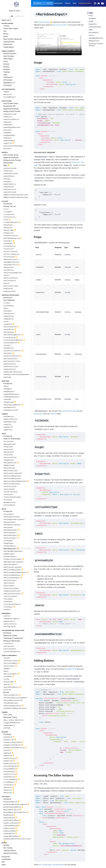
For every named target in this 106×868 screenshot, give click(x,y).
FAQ (3, 862)
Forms (6, 61)
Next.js (6, 34)
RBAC (7, 166)
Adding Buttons (94, 41)
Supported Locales (10, 636)
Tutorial (6, 26)
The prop (8, 715)
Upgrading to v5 (9, 83)
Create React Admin (11, 29)
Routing (6, 67)
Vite (5, 31)
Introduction (8, 204)
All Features (8, 80)
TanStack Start (9, 42)
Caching (6, 845)
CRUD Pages (8, 59)
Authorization (8, 163)
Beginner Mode (16, 16)
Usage (91, 13)
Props (91, 16)
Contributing (6, 859)
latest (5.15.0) (16, 11)
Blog (75, 3)
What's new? (6, 20)
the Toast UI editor (60, 25)
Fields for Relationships (12, 439)
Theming (6, 72)
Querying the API (9, 106)
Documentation (57, 3)
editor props (38, 414)
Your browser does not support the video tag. (58, 43)
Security (6, 64)
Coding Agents (9, 47)
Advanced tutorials (10, 853)
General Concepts (10, 53)
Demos (68, 3)
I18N (5, 75)
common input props (69, 411)
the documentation (51, 865)
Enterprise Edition (85, 3)
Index (4, 865)
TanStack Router (10, 851)
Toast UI (53, 414)
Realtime (7, 69)
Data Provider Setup (11, 103)
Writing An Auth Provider (12, 160)
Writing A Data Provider (12, 111)
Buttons (6, 692)
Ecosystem (6, 857)
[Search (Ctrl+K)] (43, 3)
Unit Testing (8, 848)
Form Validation (9, 300)
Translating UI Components (13, 638)
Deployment (8, 44)
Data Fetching (8, 56)
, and (13, 720)
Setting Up (7, 633)
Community (7, 85)
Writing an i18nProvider (12, 641)
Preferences (8, 77)
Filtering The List (10, 206)
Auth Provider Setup (11, 155)
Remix (6, 36)
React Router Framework (12, 39)
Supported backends (11, 109)
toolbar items (71, 669)
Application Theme (10, 717)
